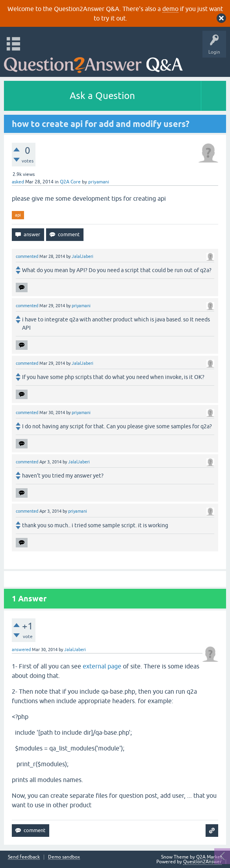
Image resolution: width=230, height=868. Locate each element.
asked (18, 182)
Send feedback (24, 857)
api (18, 215)
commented (27, 256)
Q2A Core (70, 182)
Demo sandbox (64, 857)
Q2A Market (209, 857)
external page (102, 666)
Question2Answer (202, 862)
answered (21, 650)
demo (170, 9)
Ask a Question (102, 96)
